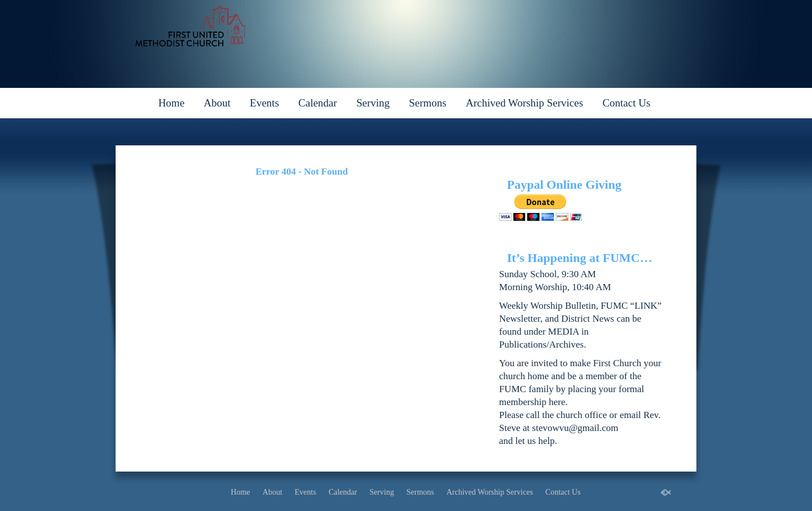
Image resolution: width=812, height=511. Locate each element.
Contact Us (626, 103)
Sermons (428, 103)
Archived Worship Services (524, 103)
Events (264, 103)
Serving (373, 103)
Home (171, 103)
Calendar (318, 103)
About (217, 103)
